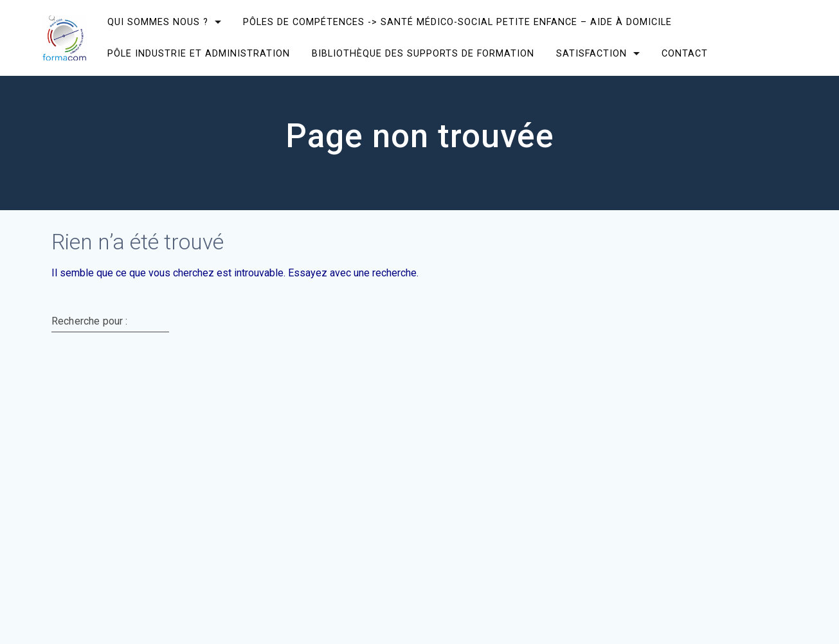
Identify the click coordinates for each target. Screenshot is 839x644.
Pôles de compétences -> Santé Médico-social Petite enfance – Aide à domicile (457, 22)
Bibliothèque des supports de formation (423, 54)
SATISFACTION (591, 54)
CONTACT (685, 54)
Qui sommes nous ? (158, 22)
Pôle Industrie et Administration (199, 54)
